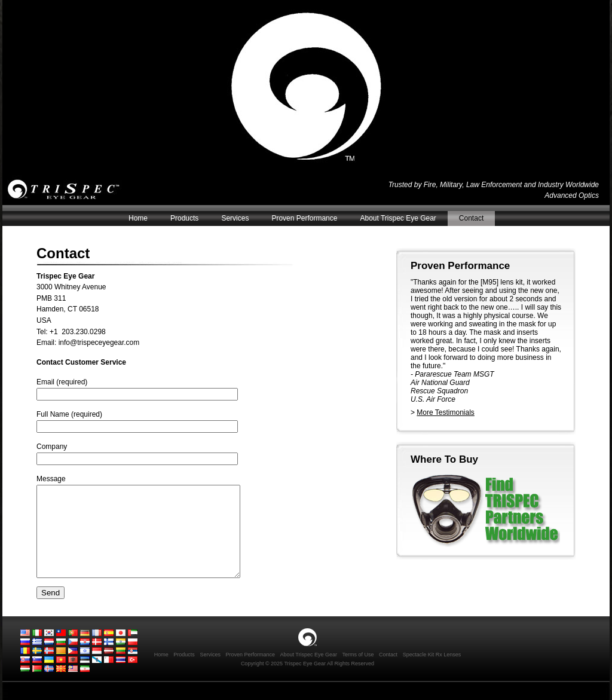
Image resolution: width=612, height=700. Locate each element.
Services (235, 218)
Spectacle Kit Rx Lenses (432, 673)
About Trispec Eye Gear (398, 218)
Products (184, 218)
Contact (471, 218)
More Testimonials (445, 412)
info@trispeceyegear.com (99, 343)
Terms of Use (358, 673)
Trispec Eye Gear (68, 190)
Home (138, 218)
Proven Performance (304, 218)
